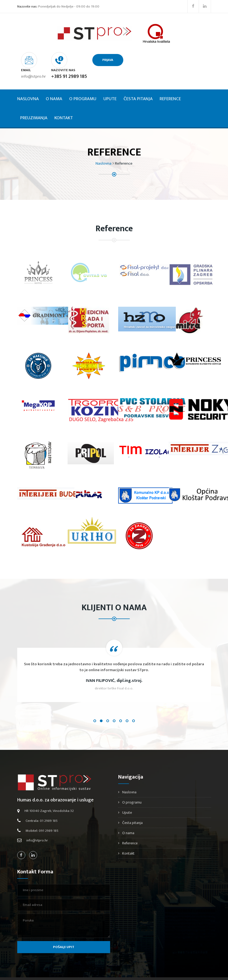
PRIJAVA (148, 60)
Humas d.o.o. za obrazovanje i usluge (55, 788)
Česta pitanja (138, 87)
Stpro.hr (112, 973)
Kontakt (64, 106)
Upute (110, 87)
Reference (170, 87)
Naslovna (28, 87)
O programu (83, 87)
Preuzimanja (34, 106)
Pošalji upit (64, 935)
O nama (54, 87)
